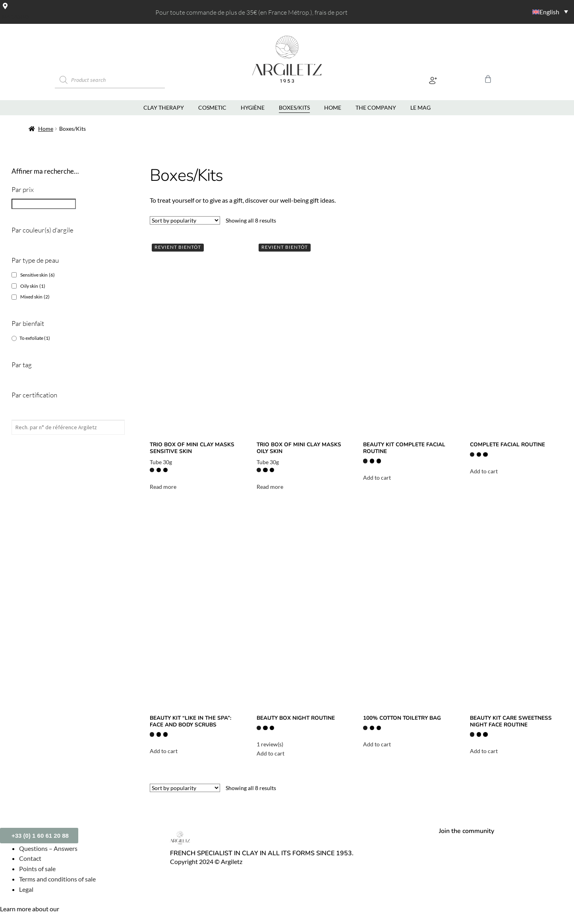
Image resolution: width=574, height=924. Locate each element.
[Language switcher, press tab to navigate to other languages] (523, 11)
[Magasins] (5, 6)
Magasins (15, 16)
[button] (433, 82)
